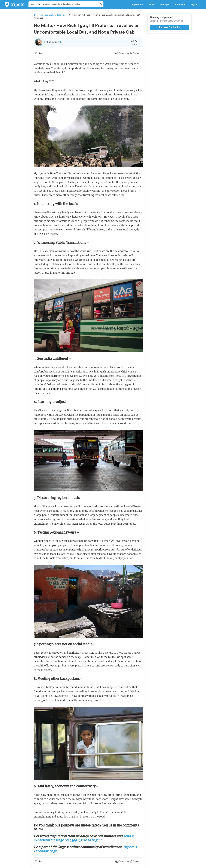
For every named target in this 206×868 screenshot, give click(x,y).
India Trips (61, 15)
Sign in (194, 4)
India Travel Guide (46, 15)
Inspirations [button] (138, 4)
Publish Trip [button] (180, 4)
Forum (152, 4)
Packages (164, 4)
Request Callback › (169, 27)
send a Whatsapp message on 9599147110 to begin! (84, 838)
